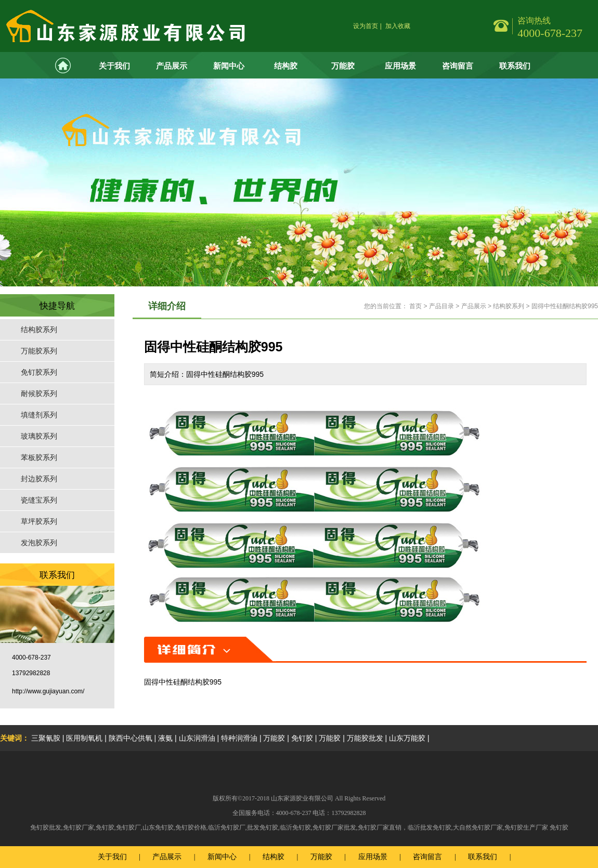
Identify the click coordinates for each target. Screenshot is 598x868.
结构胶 (286, 66)
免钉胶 (302, 738)
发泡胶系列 (39, 543)
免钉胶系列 (39, 372)
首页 (415, 306)
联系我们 (515, 66)
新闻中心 (229, 66)
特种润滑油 (239, 738)
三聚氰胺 (46, 738)
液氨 (165, 738)
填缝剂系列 (39, 415)
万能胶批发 (365, 738)
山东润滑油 (197, 738)
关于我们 (114, 66)
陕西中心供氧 (131, 738)
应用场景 (400, 66)
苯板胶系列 (39, 457)
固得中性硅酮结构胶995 (565, 306)
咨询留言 (458, 66)
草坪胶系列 (39, 521)
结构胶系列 (39, 330)
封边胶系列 (39, 479)
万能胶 (343, 66)
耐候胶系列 (39, 393)
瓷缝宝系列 (39, 500)
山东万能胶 (407, 738)
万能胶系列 (39, 351)
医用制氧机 (84, 738)
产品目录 (441, 306)
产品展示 (172, 66)
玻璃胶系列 (39, 436)
